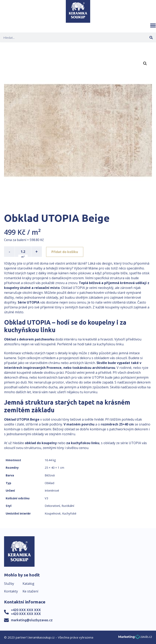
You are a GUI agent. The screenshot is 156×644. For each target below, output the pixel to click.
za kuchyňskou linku (83, 443)
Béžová (50, 475)
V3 (46, 498)
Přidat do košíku (65, 252)
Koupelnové (53, 513)
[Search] (151, 37)
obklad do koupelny (41, 443)
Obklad (49, 483)
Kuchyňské (69, 513)
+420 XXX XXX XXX (26, 610)
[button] (153, 25)
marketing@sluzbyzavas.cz (32, 620)
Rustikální (68, 506)
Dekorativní (52, 506)
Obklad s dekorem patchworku (29, 339)
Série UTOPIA (29, 302)
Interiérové (52, 491)
